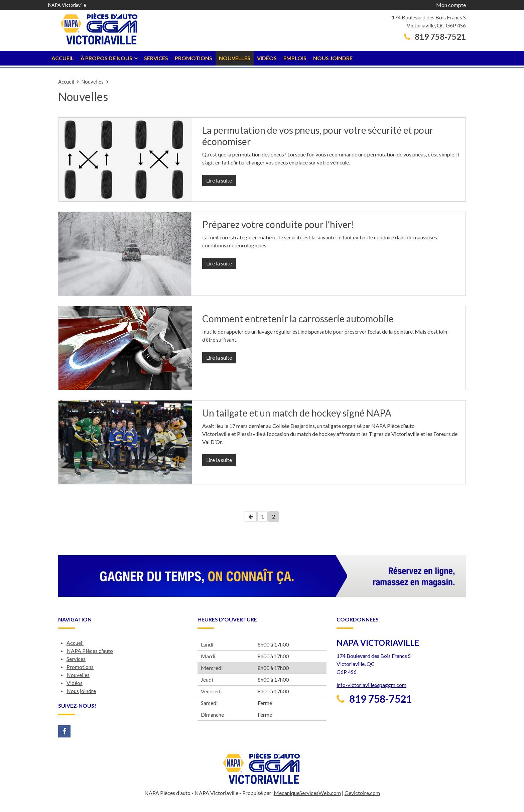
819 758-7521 (435, 37)
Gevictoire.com (362, 793)
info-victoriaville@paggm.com (371, 685)
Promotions (193, 58)
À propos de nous (106, 58)
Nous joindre (333, 58)
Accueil (63, 58)
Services (156, 58)
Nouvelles (235, 58)
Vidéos (267, 58)
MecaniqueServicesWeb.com (307, 793)
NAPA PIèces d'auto (90, 651)
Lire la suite (219, 180)
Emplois (295, 58)
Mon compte (451, 5)
